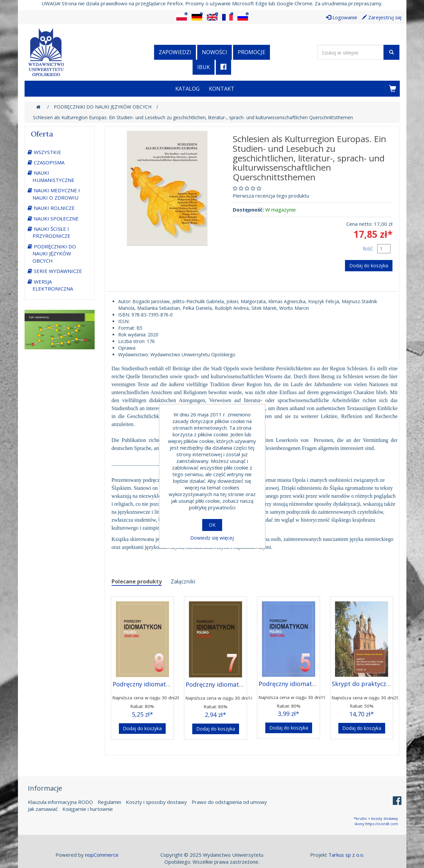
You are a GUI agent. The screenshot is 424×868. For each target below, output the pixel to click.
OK (212, 525)
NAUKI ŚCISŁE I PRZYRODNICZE (51, 232)
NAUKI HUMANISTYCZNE (53, 176)
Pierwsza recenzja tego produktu (271, 196)
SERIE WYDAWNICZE (58, 271)
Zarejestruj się (382, 17)
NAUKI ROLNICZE (54, 208)
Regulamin (109, 802)
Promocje (252, 52)
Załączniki (183, 581)
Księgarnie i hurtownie (88, 809)
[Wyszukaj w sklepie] (351, 52)
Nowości (214, 52)
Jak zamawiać (43, 809)
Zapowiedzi (175, 52)
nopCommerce (102, 855)
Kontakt (222, 89)
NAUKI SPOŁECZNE (56, 218)
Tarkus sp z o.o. (346, 855)
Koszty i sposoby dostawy (156, 802)
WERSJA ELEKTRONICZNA (53, 285)
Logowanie (342, 17)
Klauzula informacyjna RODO (60, 802)
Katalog (187, 89)
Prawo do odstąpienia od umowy (229, 802)
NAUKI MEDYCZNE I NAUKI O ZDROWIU (56, 194)
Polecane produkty (137, 581)
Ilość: (368, 248)
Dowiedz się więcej (212, 538)
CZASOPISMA (49, 162)
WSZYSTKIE (47, 152)
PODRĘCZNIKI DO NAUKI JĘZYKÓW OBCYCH (54, 254)
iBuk (204, 67)
